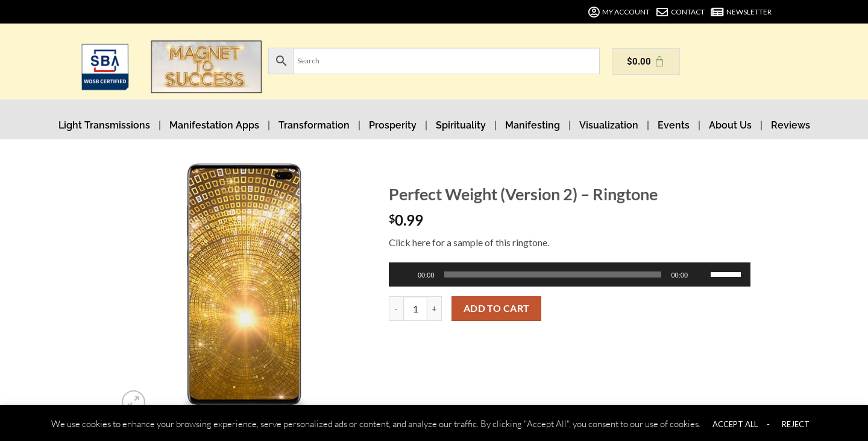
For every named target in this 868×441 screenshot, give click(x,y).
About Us (730, 125)
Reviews (791, 125)
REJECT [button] (796, 424)
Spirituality (461, 125)
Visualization (609, 125)
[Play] (406, 274)
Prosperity (393, 125)
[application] (570, 274)
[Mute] (702, 274)
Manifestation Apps (214, 125)
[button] (134, 402)
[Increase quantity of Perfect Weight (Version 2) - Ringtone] (435, 308)
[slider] (553, 274)
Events (674, 125)
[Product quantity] (415, 308)
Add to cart (497, 308)
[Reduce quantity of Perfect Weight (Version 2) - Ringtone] (396, 308)
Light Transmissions (104, 125)
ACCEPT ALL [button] (735, 424)
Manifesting (533, 125)
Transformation (314, 125)
